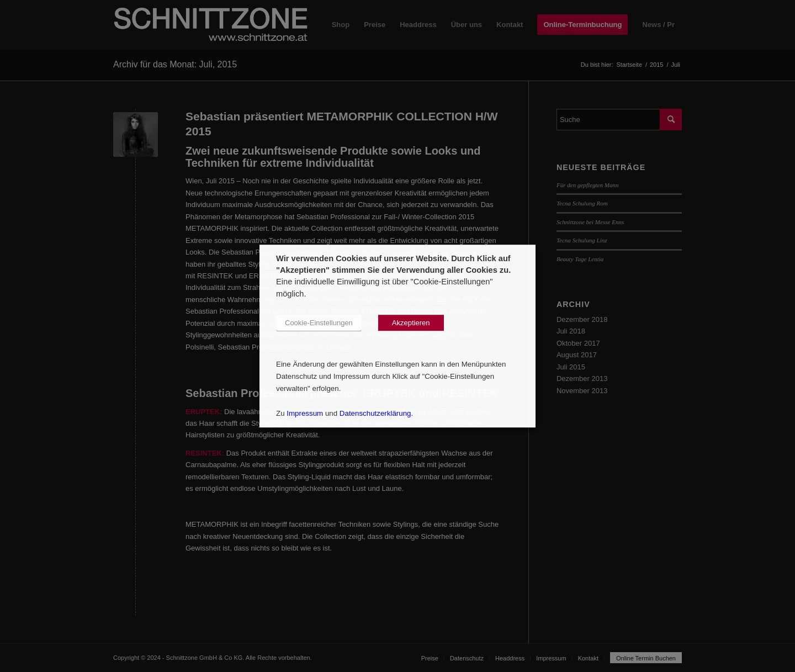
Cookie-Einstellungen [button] (319, 323)
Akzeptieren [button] (411, 323)
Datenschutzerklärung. (376, 413)
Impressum (305, 413)
